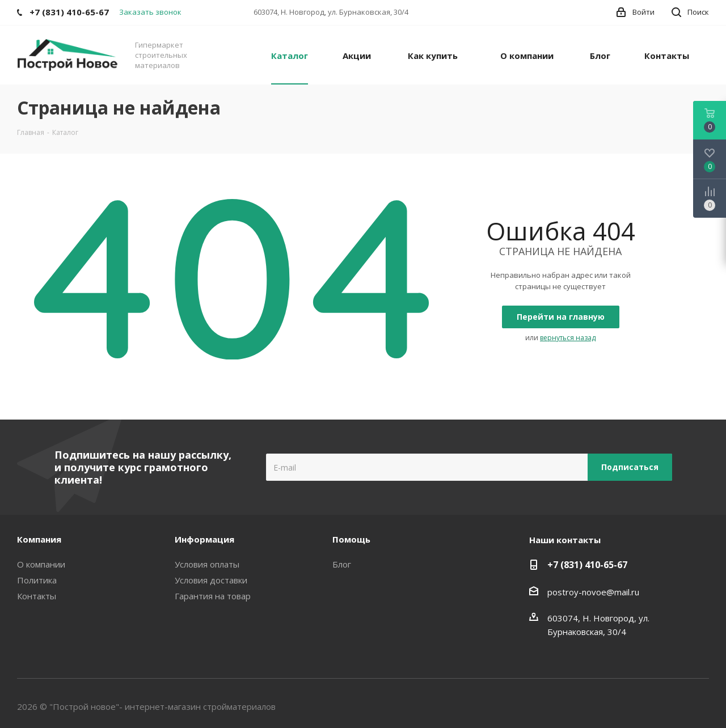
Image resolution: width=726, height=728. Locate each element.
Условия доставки (211, 580)
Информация (204, 539)
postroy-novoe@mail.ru (593, 592)
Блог (342, 564)
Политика (37, 580)
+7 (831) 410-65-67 (587, 565)
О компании (41, 564)
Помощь (351, 539)
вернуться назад (568, 338)
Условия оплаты (207, 564)
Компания (39, 539)
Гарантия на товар (213, 596)
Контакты (37, 596)
